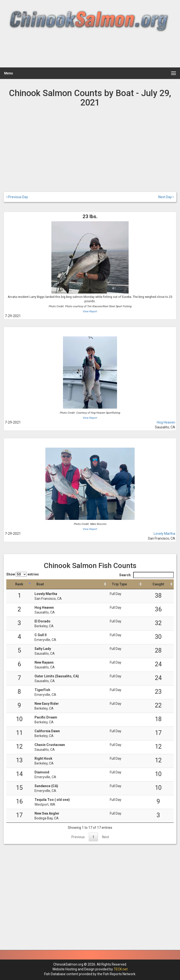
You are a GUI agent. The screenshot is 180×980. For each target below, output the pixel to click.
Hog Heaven (166, 422)
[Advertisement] (89, 52)
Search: (146, 575)
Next (106, 837)
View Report (90, 311)
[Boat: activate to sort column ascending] (70, 584)
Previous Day (17, 197)
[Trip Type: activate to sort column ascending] (125, 584)
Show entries (23, 574)
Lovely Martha (164, 534)
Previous (78, 837)
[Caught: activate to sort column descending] (158, 584)
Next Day (166, 197)
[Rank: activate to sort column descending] (19, 584)
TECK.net (121, 969)
